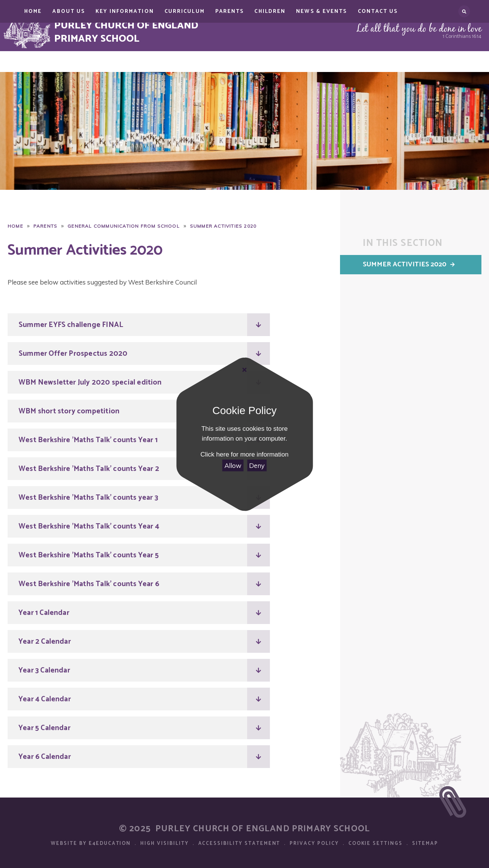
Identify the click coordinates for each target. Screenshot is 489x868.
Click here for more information (244, 454)
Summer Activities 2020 (223, 226)
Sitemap (425, 844)
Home (15, 226)
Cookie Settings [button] (375, 844)
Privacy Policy (314, 844)
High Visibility (164, 844)
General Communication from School (124, 226)
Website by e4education (91, 844)
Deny (257, 465)
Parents (45, 226)
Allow (233, 465)
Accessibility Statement (239, 844)
